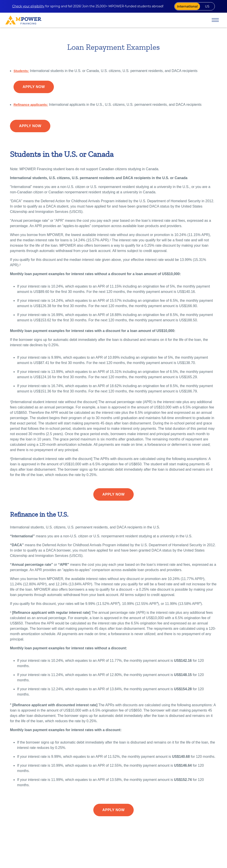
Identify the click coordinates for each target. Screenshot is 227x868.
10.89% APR (60, 839)
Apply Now (34, 88)
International (183, 7)
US (205, 7)
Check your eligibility (28, 7)
